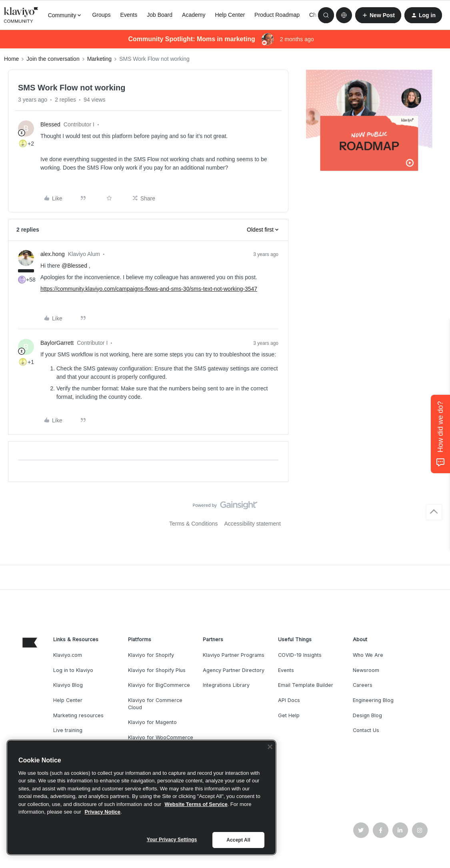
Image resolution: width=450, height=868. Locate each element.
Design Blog (367, 715)
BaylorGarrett (57, 343)
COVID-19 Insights (300, 655)
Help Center (230, 15)
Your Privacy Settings (172, 840)
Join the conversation (53, 59)
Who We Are (368, 655)
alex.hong (53, 254)
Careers (363, 685)
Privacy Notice (102, 812)
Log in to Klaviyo (73, 670)
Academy (194, 15)
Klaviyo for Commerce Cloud (155, 704)
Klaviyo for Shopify (151, 655)
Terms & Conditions (193, 524)
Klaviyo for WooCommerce (161, 737)
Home (11, 59)
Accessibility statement (252, 524)
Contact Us (366, 730)
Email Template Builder (306, 685)
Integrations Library (226, 685)
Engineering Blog (373, 700)
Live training (68, 730)
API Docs (289, 700)
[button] (378, 15)
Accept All (238, 840)
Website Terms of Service (196, 804)
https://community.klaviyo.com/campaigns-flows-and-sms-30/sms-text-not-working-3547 (149, 289)
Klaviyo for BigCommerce (159, 685)
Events (129, 15)
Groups (101, 15)
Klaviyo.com (68, 655)
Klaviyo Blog (68, 685)
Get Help (289, 715)
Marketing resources (78, 715)
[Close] (270, 747)
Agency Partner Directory (234, 670)
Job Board (160, 15)
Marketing (99, 59)
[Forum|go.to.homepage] (21, 15)
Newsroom (366, 670)
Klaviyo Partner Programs (234, 655)
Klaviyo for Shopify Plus (157, 670)
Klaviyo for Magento (152, 722)
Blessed (50, 124)
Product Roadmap (277, 15)
